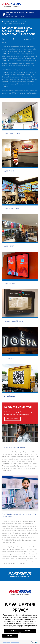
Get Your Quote (13, 419)
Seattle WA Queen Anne (12, 21)
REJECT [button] (10, 636)
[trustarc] (34, 642)
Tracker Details (15, 642)
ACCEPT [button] (28, 631)
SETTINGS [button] (12, 631)
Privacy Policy (6, 642)
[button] (36, 5)
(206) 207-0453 (12, 17)
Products (23, 21)
